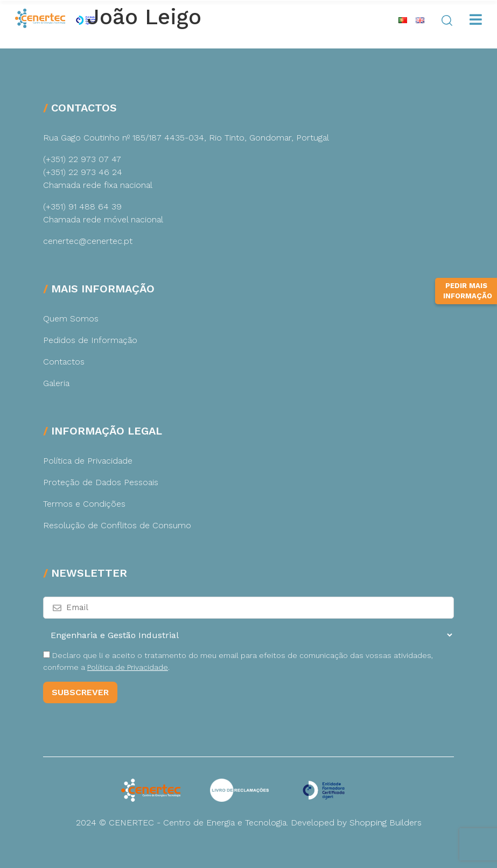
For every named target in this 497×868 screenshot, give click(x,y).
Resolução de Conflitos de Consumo (117, 525)
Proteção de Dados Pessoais (101, 482)
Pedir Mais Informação (468, 291)
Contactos (64, 362)
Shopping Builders (386, 822)
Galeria (56, 383)
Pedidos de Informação (90, 340)
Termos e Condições (84, 504)
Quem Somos (71, 318)
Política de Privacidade (88, 461)
